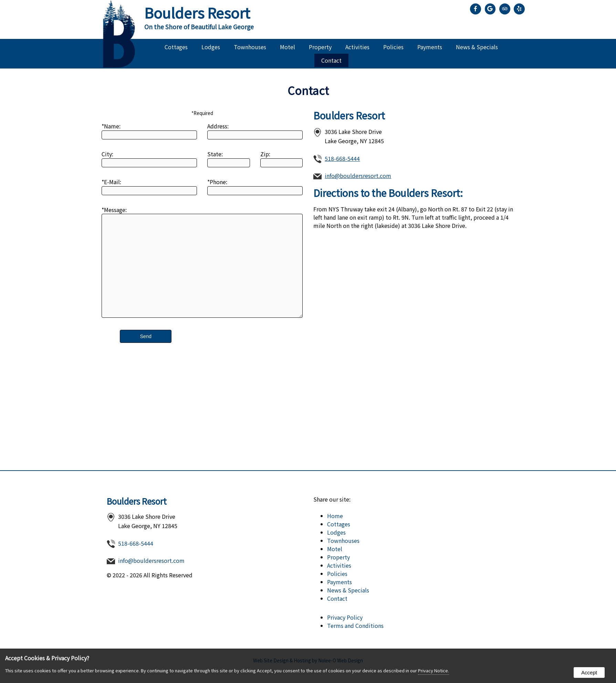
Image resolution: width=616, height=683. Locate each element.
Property (320, 47)
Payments (430, 47)
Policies (393, 47)
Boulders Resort (137, 501)
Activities (357, 47)
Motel (288, 47)
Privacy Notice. (434, 670)
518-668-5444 (342, 158)
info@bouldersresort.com (358, 176)
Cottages (176, 47)
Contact (331, 60)
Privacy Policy (345, 617)
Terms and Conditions (355, 626)
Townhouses (250, 47)
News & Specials (477, 47)
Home (335, 516)
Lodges (211, 47)
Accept (589, 673)
